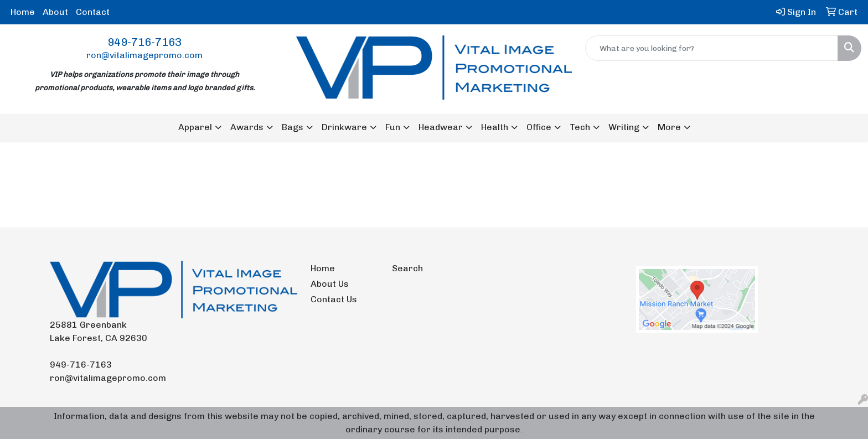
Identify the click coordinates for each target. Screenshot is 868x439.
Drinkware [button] (344, 127)
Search (407, 268)
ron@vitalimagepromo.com (144, 55)
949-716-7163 (144, 42)
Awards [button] (247, 127)
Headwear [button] (441, 127)
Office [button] (539, 127)
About (55, 12)
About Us (330, 284)
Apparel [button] (195, 127)
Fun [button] (393, 127)
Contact (93, 12)
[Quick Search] (712, 48)
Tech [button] (580, 127)
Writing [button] (624, 127)
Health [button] (495, 127)
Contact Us (334, 299)
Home (23, 12)
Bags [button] (293, 127)
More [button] (669, 127)
